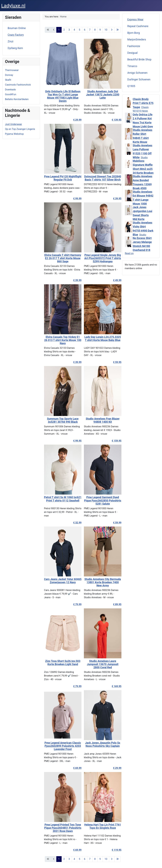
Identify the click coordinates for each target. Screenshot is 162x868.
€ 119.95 (115, 850)
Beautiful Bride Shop (139, 59)
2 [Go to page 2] (64, 30)
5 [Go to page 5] (80, 30)
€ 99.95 (76, 441)
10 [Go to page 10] (106, 30)
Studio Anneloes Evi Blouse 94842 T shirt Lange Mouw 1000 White (143, 200)
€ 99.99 (76, 199)
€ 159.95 (115, 441)
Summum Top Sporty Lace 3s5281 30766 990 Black (61, 420)
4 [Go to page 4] (74, 30)
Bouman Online (17, 28)
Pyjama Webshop (14, 134)
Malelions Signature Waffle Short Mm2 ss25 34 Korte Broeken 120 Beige (143, 169)
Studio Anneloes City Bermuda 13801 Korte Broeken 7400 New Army (101, 582)
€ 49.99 (116, 280)
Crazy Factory (16, 35)
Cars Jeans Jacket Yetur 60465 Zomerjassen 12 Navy (61, 581)
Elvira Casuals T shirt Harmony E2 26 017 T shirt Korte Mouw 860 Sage (61, 258)
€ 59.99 (116, 523)
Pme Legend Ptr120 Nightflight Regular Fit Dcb (61, 178)
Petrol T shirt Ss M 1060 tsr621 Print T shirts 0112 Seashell (61, 499)
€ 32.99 (76, 523)
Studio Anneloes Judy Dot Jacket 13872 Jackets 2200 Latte (101, 95)
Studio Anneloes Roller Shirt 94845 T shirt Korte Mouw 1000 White (143, 138)
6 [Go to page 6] (85, 30)
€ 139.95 (115, 120)
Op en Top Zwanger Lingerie (20, 129)
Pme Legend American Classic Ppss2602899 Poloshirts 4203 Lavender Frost (61, 746)
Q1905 (131, 86)
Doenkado (10, 90)
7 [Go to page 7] (90, 30)
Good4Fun (11, 94)
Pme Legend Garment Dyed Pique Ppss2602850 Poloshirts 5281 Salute (101, 500)
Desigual (132, 53)
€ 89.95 (116, 604)
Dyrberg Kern (15, 48)
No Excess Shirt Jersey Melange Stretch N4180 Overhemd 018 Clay (142, 246)
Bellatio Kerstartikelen (17, 99)
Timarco (132, 66)
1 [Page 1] (59, 30)
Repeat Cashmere (138, 26)
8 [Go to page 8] (95, 30)
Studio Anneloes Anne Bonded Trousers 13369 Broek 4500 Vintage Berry (143, 184)
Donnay (9, 75)
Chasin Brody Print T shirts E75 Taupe (143, 103)
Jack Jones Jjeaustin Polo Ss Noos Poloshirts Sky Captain (101, 744)
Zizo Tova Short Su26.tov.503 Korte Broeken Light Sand (61, 663)
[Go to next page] (112, 30)
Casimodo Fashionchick (18, 85)
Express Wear (135, 20)
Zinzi (11, 41)
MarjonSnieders (137, 40)
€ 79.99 (76, 604)
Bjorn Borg (134, 33)
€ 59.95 (116, 362)
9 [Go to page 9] (100, 30)
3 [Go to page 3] (69, 30)
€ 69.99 (76, 768)
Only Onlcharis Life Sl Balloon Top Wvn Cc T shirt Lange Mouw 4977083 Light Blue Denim (61, 96)
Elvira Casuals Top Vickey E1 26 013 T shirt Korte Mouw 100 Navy (61, 340)
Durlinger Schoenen (139, 79)
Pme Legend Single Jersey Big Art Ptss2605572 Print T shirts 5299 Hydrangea (101, 258)
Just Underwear (13, 124)
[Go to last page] (117, 30)
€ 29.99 (76, 120)
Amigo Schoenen (137, 73)
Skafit (8, 80)
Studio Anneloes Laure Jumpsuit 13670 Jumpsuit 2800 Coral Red (101, 664)
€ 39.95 (116, 199)
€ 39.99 (76, 280)
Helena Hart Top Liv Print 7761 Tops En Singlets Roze (101, 826)
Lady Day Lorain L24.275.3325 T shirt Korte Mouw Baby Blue (101, 339)
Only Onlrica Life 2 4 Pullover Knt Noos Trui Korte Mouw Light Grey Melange (143, 123)
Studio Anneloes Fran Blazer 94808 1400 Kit (101, 420)
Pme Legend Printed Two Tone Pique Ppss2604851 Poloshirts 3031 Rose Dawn (61, 828)
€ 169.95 (115, 686)
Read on (129, 253)
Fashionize (134, 46)
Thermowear (12, 70)
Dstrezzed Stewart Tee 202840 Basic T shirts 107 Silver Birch (101, 178)
